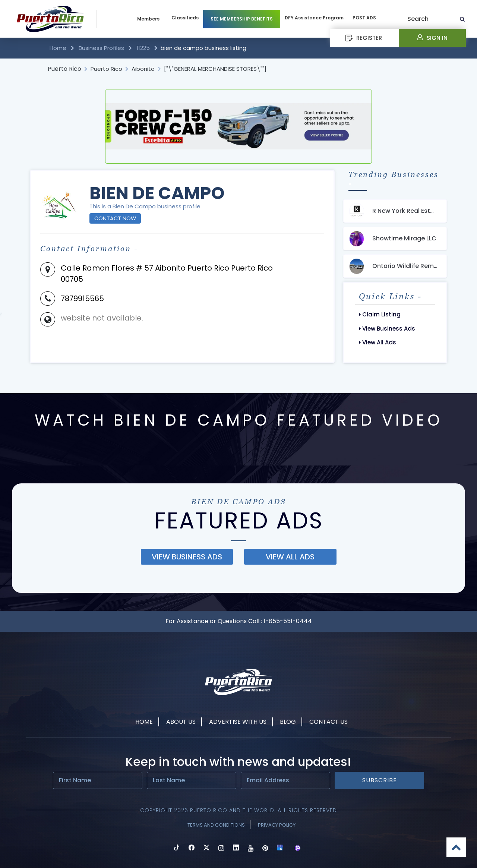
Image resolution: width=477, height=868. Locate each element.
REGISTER (364, 38)
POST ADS (364, 18)
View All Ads (378, 342)
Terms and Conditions (216, 825)
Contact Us (328, 722)
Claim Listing (380, 314)
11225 (143, 48)
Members (148, 19)
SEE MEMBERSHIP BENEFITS (242, 19)
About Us (181, 722)
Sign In (432, 38)
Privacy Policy (277, 825)
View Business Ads (387, 329)
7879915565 (82, 299)
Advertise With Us (238, 722)
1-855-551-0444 (288, 621)
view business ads (187, 557)
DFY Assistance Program (314, 18)
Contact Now (115, 218)
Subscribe (380, 780)
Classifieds (185, 18)
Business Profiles (101, 48)
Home (59, 48)
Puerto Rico (64, 69)
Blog (288, 722)
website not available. (102, 318)
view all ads (290, 557)
